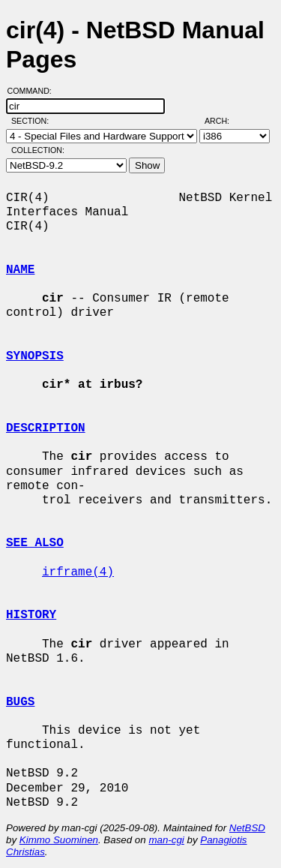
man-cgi (166, 840)
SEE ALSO (35, 543)
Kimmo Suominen (59, 840)
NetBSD (247, 828)
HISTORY (31, 615)
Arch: (224, 121)
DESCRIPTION (46, 428)
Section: (33, 121)
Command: (34, 91)
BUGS (20, 702)
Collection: (38, 150)
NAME (20, 270)
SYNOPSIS (35, 356)
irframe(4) (78, 572)
